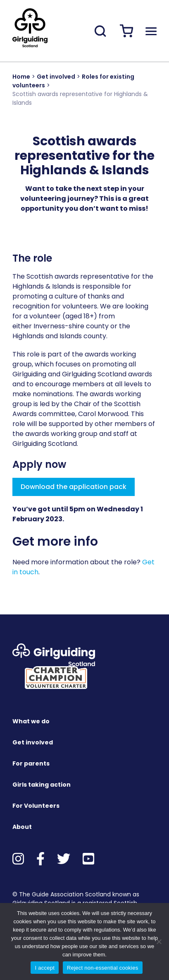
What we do (31, 721)
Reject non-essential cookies (102, 968)
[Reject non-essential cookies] (159, 941)
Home (21, 77)
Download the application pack (74, 487)
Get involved (56, 77)
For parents (31, 763)
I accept (45, 968)
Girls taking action (42, 785)
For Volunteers (36, 806)
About (22, 827)
